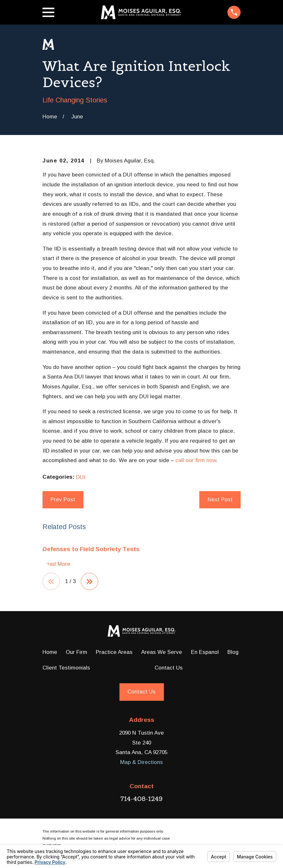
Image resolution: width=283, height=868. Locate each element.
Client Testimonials (66, 668)
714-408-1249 (141, 799)
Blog (233, 652)
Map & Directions (141, 763)
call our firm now (196, 460)
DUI (81, 477)
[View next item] (90, 582)
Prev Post (63, 500)
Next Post (220, 500)
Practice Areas (114, 652)
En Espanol (205, 652)
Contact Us (169, 668)
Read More (56, 564)
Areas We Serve (162, 652)
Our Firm (76, 652)
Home (50, 652)
